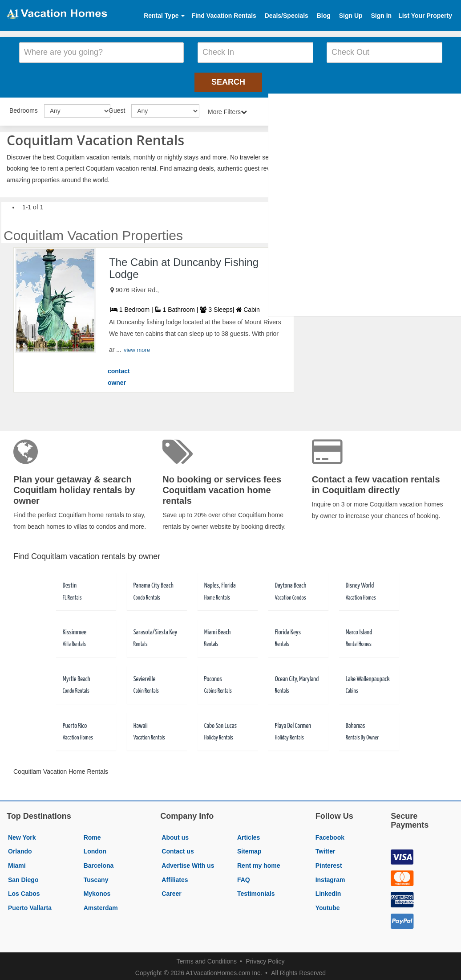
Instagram (330, 877)
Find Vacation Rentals (224, 16)
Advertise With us (188, 863)
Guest (117, 108)
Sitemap (249, 849)
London (95, 849)
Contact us (178, 849)
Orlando (20, 849)
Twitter (326, 849)
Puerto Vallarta (30, 905)
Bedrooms (24, 108)
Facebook (330, 835)
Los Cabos (24, 891)
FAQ (244, 877)
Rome (92, 835)
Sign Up (351, 16)
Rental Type (164, 16)
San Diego (23, 877)
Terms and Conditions (207, 959)
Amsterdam (101, 905)
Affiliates (175, 877)
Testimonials (256, 891)
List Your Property (425, 16)
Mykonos (97, 891)
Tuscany (96, 877)
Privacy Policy (265, 959)
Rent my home (259, 863)
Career (171, 891)
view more (137, 348)
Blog (324, 16)
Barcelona (99, 863)
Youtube (328, 905)
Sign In (381, 16)
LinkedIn (328, 891)
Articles (249, 835)
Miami (17, 863)
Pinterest (329, 863)
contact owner (119, 374)
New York (22, 835)
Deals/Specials (287, 16)
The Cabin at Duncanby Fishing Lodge (184, 265)
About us (175, 835)
